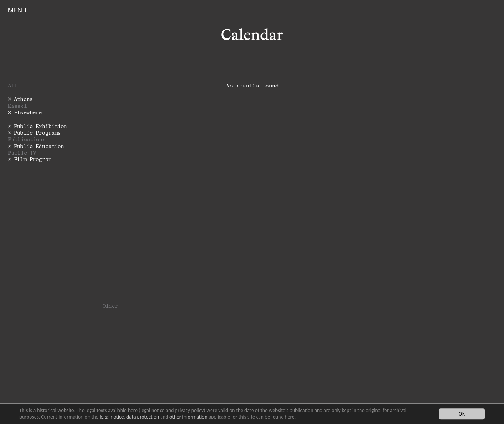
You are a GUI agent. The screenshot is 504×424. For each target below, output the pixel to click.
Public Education (39, 146)
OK (462, 414)
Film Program (33, 159)
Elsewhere (28, 112)
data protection (143, 417)
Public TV (22, 153)
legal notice (112, 417)
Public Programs (37, 133)
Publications (27, 139)
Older (110, 306)
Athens (23, 99)
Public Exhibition (40, 126)
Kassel (17, 106)
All (13, 85)
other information (188, 417)
